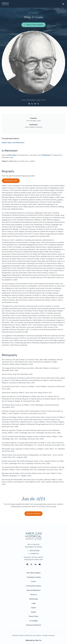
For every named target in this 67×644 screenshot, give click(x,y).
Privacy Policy (33, 616)
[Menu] (63, 4)
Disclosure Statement (33, 625)
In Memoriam (46, 155)
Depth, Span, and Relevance (13, 143)
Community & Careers (34, 586)
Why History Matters (34, 573)
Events (34, 582)
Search (34, 608)
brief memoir (12, 155)
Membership (34, 599)
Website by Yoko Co (34, 640)
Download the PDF (11, 181)
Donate (34, 612)
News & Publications (33, 590)
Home (23, 100)
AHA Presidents (31, 100)
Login (34, 603)
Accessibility (33, 621)
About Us (34, 595)
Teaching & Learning (34, 577)
